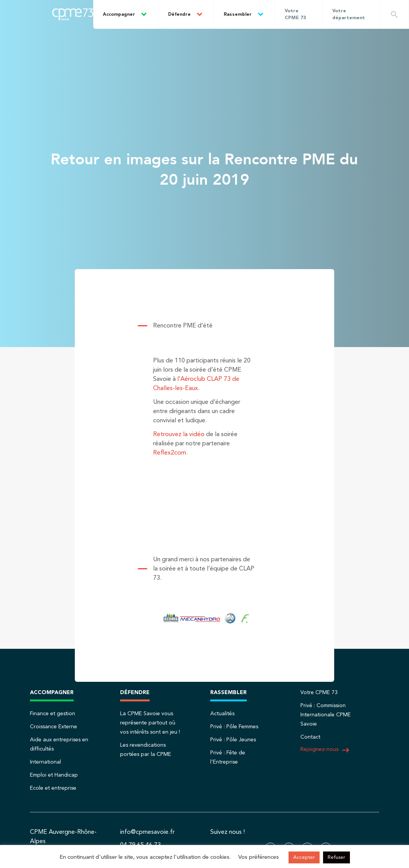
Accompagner (119, 15)
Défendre (179, 15)
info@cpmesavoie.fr (147, 832)
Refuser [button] (336, 857)
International (45, 762)
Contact (310, 737)
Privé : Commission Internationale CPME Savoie (326, 715)
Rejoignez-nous (325, 750)
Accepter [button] (304, 857)
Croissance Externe (54, 727)
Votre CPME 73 (295, 15)
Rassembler (238, 15)
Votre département (349, 15)
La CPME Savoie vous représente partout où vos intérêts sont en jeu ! (150, 723)
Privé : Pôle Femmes (234, 727)
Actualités (222, 714)
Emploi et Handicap (54, 775)
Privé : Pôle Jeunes (233, 740)
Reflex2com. (170, 453)
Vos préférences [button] (259, 857)
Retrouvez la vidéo (179, 435)
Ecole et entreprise (53, 788)
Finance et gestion (53, 714)
